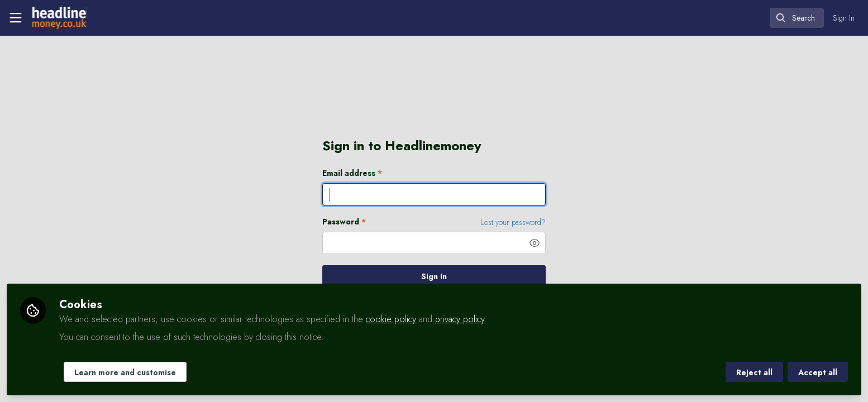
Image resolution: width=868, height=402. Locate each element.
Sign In (434, 276)
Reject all (754, 372)
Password (344, 222)
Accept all (818, 372)
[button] (535, 243)
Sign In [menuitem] (844, 18)
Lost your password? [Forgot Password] (513, 222)
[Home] (59, 18)
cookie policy (391, 319)
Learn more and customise (125, 372)
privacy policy (460, 319)
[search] (797, 18)
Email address (352, 173)
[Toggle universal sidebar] (16, 18)
